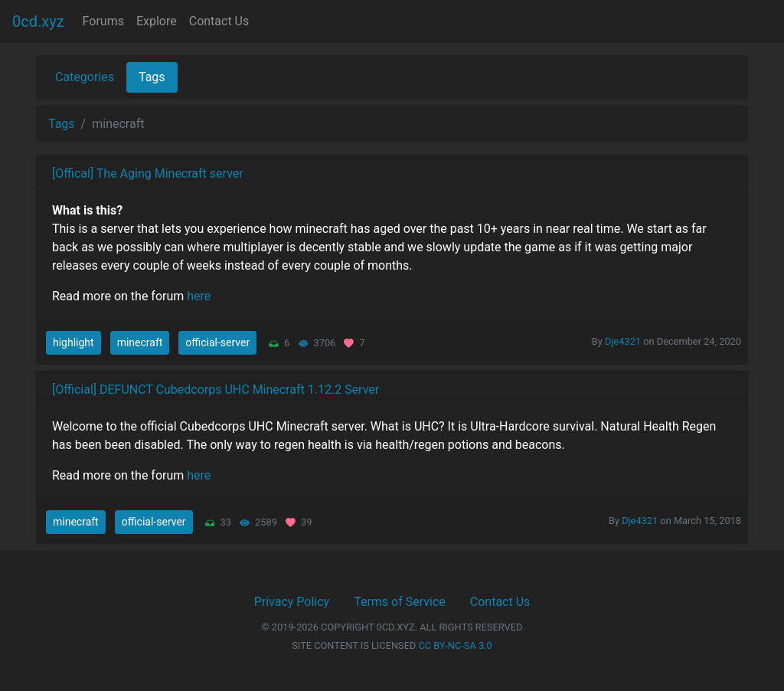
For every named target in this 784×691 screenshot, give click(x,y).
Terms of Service (400, 602)
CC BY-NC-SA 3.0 (456, 645)
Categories (85, 77)
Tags (152, 77)
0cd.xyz (38, 21)
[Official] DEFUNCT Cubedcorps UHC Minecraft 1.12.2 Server (216, 390)
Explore (157, 21)
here (199, 296)
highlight (73, 342)
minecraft (140, 342)
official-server (217, 342)
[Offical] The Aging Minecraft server (148, 174)
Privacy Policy (292, 602)
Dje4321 (623, 341)
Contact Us (219, 21)
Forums (103, 21)
